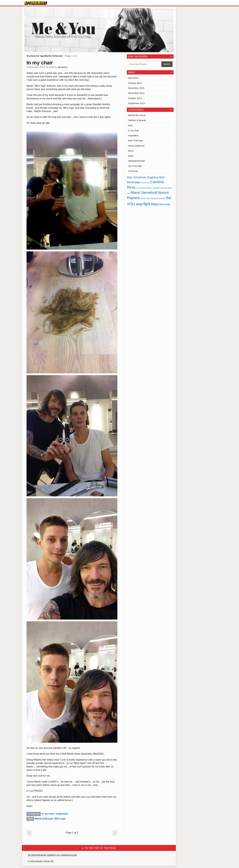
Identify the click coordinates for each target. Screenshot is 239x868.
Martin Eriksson (44, 819)
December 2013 (136, 88)
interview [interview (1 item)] (164, 188)
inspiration (62, 814)
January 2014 (135, 83)
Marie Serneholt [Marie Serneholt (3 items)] (144, 193)
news (131, 156)
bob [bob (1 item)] (148, 183)
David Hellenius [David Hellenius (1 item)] (146, 188)
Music (131, 151)
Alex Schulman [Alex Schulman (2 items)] (136, 177)
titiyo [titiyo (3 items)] (155, 204)
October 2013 (135, 98)
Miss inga (60, 819)
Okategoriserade (136, 161)
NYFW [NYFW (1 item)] (143, 198)
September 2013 (136, 103)
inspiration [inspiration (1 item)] (156, 188)
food (130, 125)
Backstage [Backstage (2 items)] (134, 182)
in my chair (48, 814)
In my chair (40, 63)
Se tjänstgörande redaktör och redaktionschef (52, 855)
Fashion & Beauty (137, 120)
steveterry (63, 67)
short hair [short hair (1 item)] (162, 198)
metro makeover (136, 146)
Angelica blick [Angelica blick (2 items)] (156, 177)
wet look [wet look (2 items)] (165, 204)
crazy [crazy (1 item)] (138, 188)
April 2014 (133, 78)
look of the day (136, 140)
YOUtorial (133, 171)
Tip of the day (135, 166)
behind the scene (137, 115)
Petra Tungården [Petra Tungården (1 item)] (152, 198)
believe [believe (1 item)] (144, 183)
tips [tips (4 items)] (147, 204)
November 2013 (136, 93)
